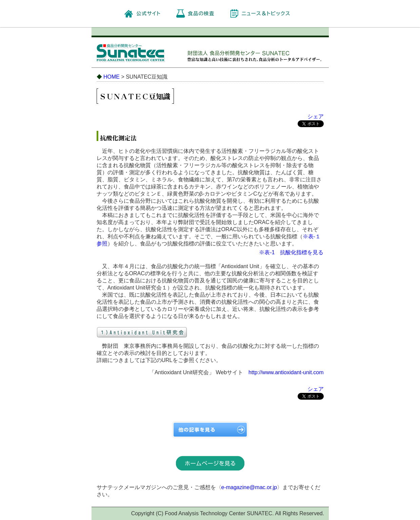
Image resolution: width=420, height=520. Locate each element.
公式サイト (148, 13)
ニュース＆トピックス (266, 13)
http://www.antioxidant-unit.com (286, 372)
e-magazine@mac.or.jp (249, 487)
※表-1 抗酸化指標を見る (291, 252)
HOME (112, 77)
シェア (316, 116)
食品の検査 (201, 13)
